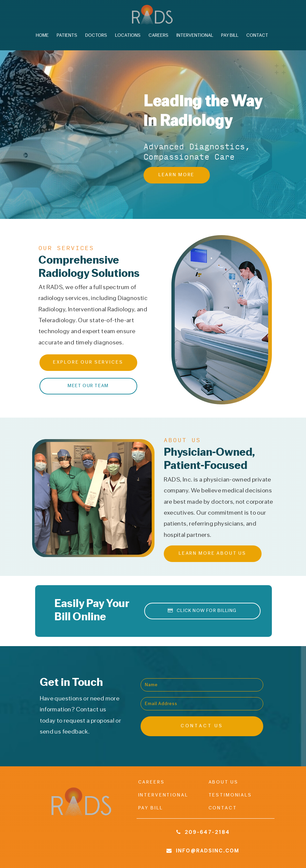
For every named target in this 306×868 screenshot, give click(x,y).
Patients (67, 36)
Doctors (96, 36)
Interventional (195, 36)
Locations (128, 36)
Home (42, 36)
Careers (158, 36)
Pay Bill (230, 36)
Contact (257, 36)
